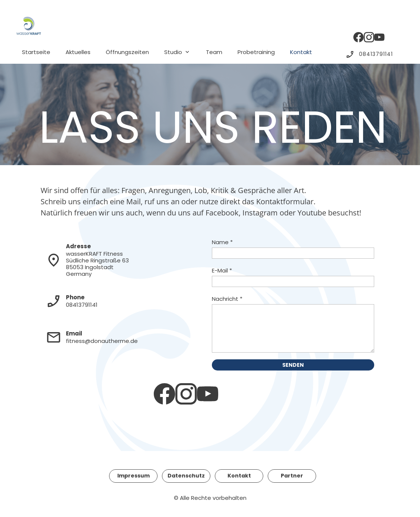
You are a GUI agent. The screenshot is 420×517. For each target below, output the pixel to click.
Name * (222, 242)
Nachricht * (227, 299)
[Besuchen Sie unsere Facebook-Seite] (359, 37)
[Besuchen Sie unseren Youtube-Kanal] (379, 37)
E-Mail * (222, 270)
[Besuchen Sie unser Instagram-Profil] (369, 37)
